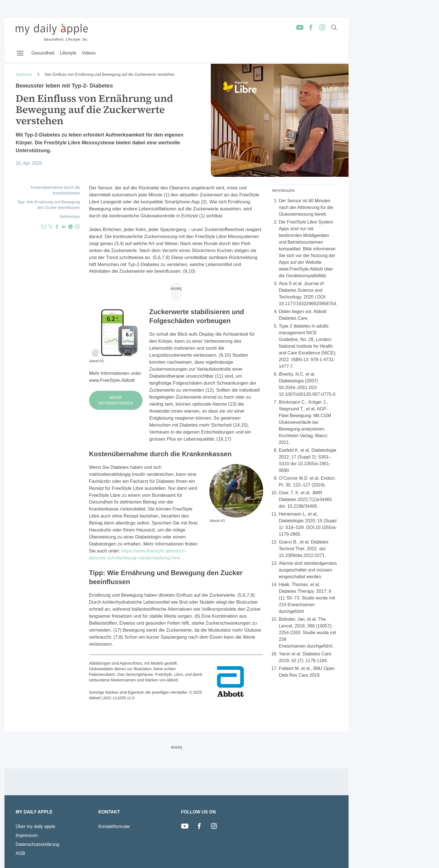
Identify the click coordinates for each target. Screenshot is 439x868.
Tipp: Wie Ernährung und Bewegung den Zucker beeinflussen (48, 205)
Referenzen (70, 217)
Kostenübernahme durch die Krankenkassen (55, 190)
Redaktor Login (326, 860)
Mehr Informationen (116, 400)
